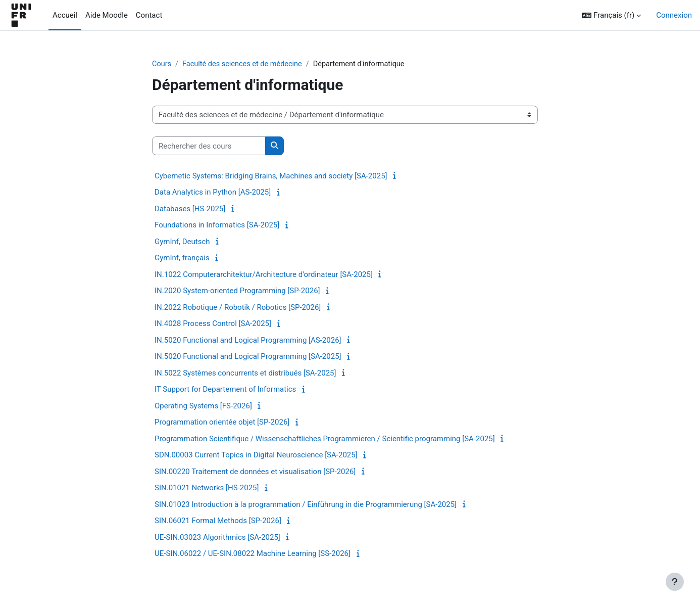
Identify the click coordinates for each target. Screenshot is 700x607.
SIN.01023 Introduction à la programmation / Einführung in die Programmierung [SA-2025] (306, 505)
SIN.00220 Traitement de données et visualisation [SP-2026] (255, 472)
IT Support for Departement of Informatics (225, 390)
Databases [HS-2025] (190, 209)
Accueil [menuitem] (65, 15)
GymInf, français (182, 258)
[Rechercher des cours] (209, 146)
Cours (162, 64)
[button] (611, 15)
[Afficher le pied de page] (675, 582)
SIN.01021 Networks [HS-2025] (207, 488)
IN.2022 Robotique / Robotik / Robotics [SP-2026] (238, 308)
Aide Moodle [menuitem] (107, 15)
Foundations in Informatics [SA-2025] (217, 225)
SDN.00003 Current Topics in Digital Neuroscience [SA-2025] (256, 455)
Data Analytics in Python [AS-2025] (213, 193)
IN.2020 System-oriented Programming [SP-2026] (237, 291)
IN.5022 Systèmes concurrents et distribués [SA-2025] (245, 373)
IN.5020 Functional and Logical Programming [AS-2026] (248, 341)
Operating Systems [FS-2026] (203, 406)
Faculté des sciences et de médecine (245, 64)
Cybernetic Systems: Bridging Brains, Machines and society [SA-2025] (271, 176)
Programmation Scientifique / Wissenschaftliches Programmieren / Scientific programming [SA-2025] (325, 439)
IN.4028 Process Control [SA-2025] (213, 324)
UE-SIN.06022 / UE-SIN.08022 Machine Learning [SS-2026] (253, 554)
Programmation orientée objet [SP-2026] (222, 423)
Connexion (674, 15)
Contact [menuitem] (149, 15)
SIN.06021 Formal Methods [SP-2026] (218, 521)
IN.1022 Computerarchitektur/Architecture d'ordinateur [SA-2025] (264, 275)
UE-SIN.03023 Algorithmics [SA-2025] (217, 538)
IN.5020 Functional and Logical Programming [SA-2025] (248, 357)
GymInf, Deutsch (182, 242)
